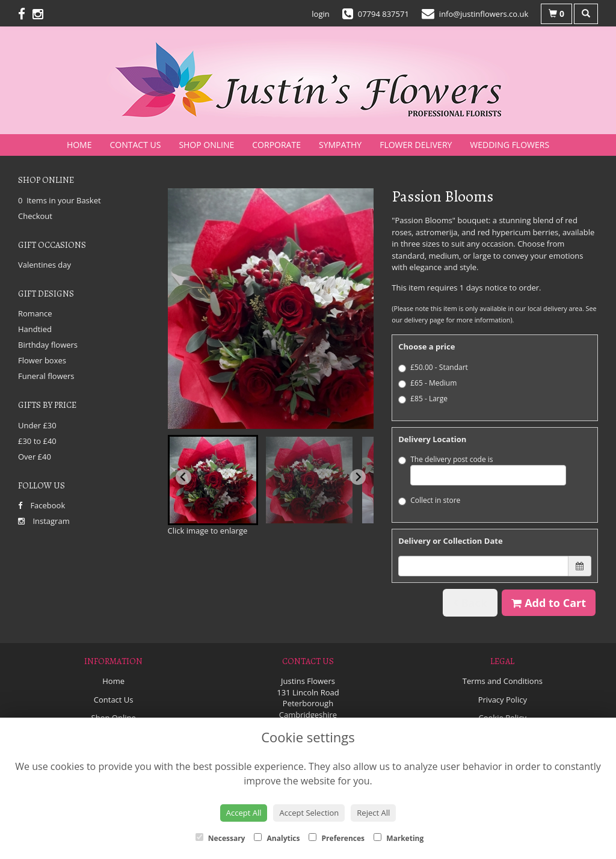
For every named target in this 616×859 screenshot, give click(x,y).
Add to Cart (549, 603)
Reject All (373, 813)
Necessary (220, 838)
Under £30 (37, 425)
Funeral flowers (46, 376)
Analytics (277, 838)
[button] (213, 480)
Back (470, 603)
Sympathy (340, 145)
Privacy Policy (503, 700)
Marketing (399, 838)
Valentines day (45, 265)
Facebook (42, 505)
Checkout (35, 216)
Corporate (276, 145)
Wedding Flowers (510, 145)
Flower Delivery (416, 145)
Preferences (337, 838)
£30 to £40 (37, 441)
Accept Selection (309, 813)
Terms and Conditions (503, 681)
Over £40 (35, 457)
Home (79, 145)
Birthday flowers (48, 345)
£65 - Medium (427, 383)
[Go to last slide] (183, 477)
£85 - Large (423, 399)
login (320, 14)
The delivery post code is (482, 470)
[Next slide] (358, 477)
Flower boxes (42, 360)
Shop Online (206, 145)
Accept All (244, 813)
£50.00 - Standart (433, 367)
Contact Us (136, 145)
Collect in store (429, 500)
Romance (35, 313)
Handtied (35, 329)
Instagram (44, 521)
